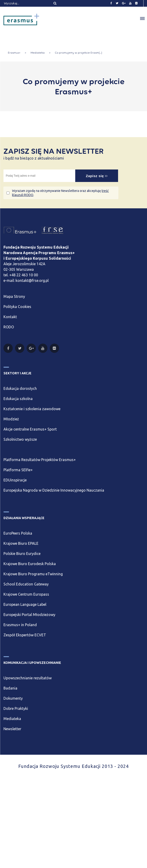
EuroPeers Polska (18, 533)
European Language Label (25, 604)
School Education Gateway (26, 584)
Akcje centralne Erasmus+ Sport (30, 429)
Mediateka (38, 53)
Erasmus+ (14, 53)
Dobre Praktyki (16, 708)
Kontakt (10, 317)
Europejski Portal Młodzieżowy (29, 615)
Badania (10, 688)
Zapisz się (97, 176)
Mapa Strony (14, 296)
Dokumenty (13, 698)
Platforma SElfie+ (18, 470)
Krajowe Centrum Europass (26, 594)
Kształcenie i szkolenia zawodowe (32, 409)
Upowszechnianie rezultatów (28, 678)
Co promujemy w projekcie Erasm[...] (78, 53)
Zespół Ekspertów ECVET (25, 635)
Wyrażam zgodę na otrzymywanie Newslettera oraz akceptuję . (60, 193)
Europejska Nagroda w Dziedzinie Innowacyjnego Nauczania (54, 490)
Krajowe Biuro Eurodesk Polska (30, 564)
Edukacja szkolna (18, 399)
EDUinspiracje (15, 480)
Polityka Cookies (17, 307)
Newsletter (12, 729)
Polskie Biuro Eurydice (22, 554)
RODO (9, 327)
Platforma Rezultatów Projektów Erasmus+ (40, 460)
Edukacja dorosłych (20, 388)
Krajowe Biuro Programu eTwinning (33, 574)
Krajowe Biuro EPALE (21, 543)
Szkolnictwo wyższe (20, 439)
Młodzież (11, 419)
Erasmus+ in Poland (20, 625)
